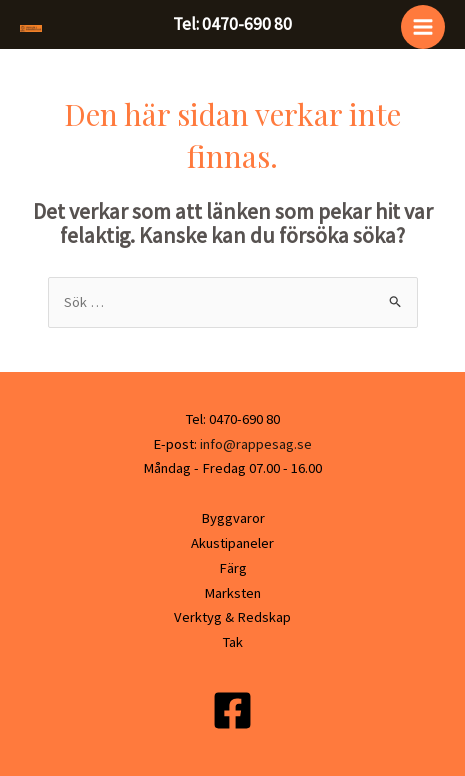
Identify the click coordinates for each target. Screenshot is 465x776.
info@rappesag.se (254, 444)
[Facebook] (232, 710)
